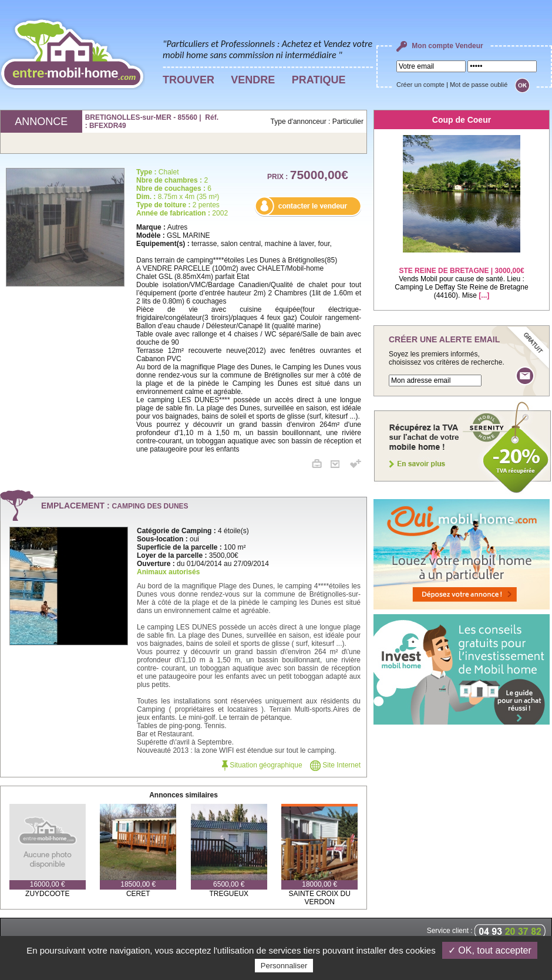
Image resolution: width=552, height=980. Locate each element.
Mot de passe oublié (479, 85)
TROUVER (189, 80)
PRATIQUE (319, 80)
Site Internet (335, 765)
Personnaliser (284, 966)
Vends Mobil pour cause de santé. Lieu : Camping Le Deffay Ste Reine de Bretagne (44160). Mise (461, 276)
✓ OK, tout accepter (490, 950)
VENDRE (253, 80)
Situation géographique (262, 765)
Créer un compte (420, 85)
